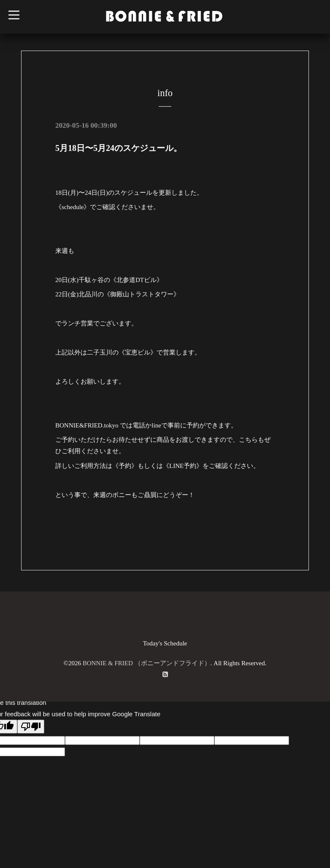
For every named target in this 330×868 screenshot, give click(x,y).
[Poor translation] (31, 727)
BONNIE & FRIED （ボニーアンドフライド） (147, 663)
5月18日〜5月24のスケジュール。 (119, 148)
